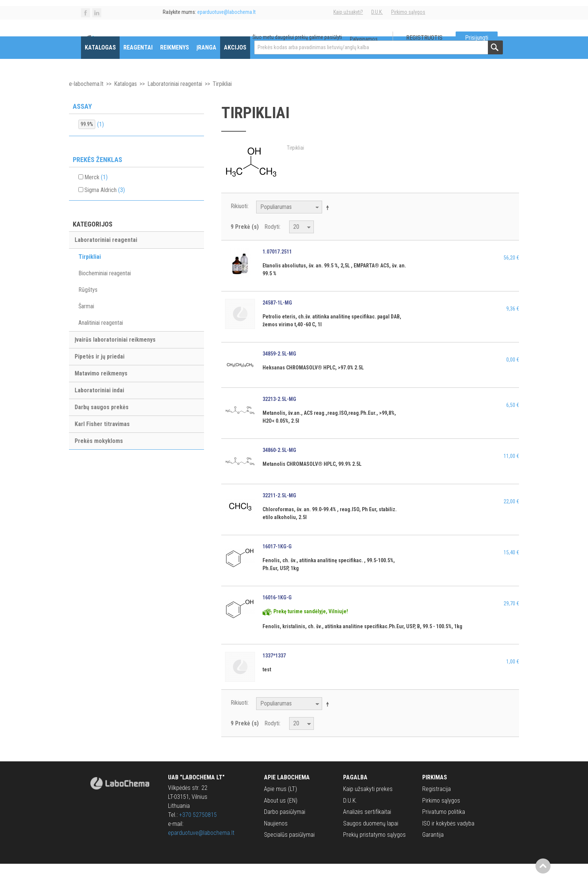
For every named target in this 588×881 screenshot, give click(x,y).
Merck (96, 194)
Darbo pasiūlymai (285, 829)
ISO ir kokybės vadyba (448, 840)
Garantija (433, 852)
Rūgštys (88, 307)
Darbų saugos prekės (102, 424)
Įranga (206, 64)
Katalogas (100, 64)
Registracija (436, 806)
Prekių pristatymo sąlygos (374, 852)
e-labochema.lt (86, 101)
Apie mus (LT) (280, 806)
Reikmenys (175, 64)
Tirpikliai (90, 274)
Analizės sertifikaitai (367, 829)
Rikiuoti (239, 223)
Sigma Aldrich (105, 207)
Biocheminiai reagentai (105, 290)
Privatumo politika (444, 829)
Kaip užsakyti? (348, 12)
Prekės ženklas (97, 176)
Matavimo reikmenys (101, 391)
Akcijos (235, 64)
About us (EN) (281, 817)
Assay (82, 123)
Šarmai (86, 323)
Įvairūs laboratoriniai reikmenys (115, 357)
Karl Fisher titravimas (102, 441)
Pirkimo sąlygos (408, 12)
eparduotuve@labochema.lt (201, 850)
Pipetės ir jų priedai (100, 374)
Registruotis (424, 38)
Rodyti (272, 244)
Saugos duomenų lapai (371, 840)
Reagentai (138, 64)
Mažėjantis (329, 224)
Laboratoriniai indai (99, 407)
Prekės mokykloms (99, 458)
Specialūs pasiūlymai (289, 852)
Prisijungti (477, 38)
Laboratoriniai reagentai (175, 101)
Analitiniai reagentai (101, 340)
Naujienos (276, 840)
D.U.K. (377, 12)
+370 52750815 (198, 832)
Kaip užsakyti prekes (368, 806)
